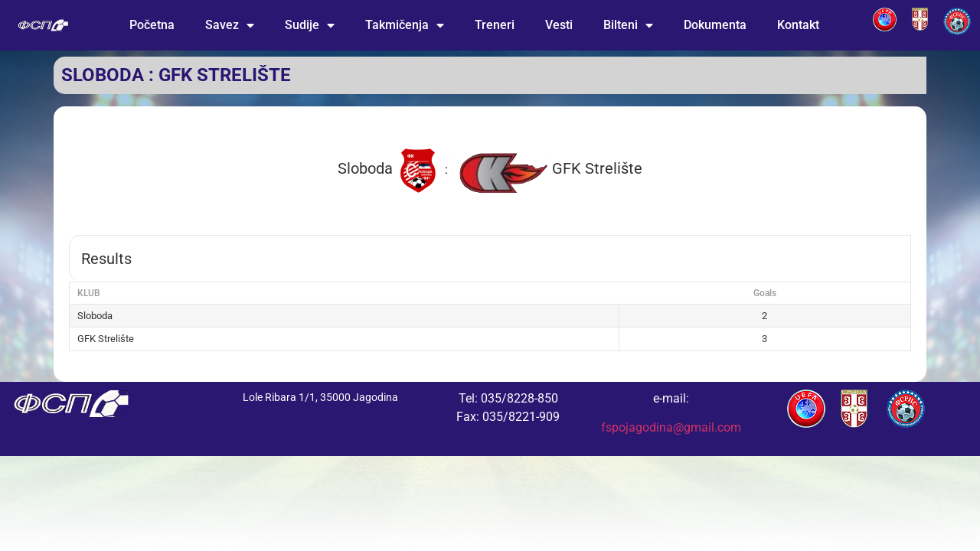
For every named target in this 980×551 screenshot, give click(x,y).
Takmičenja (405, 25)
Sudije (310, 25)
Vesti (559, 25)
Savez (230, 25)
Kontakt (798, 25)
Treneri (495, 25)
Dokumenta (715, 25)
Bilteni (628, 25)
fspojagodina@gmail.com (671, 427)
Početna (152, 25)
